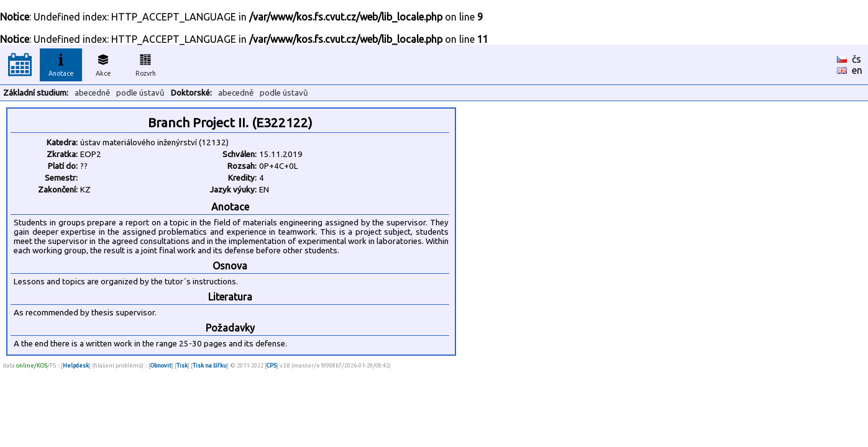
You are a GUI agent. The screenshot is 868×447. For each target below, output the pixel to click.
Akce (103, 63)
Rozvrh (146, 63)
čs (857, 59)
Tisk (182, 365)
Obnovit (161, 365)
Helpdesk (76, 365)
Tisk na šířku (210, 365)
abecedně (92, 93)
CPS (272, 365)
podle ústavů (140, 93)
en (857, 70)
